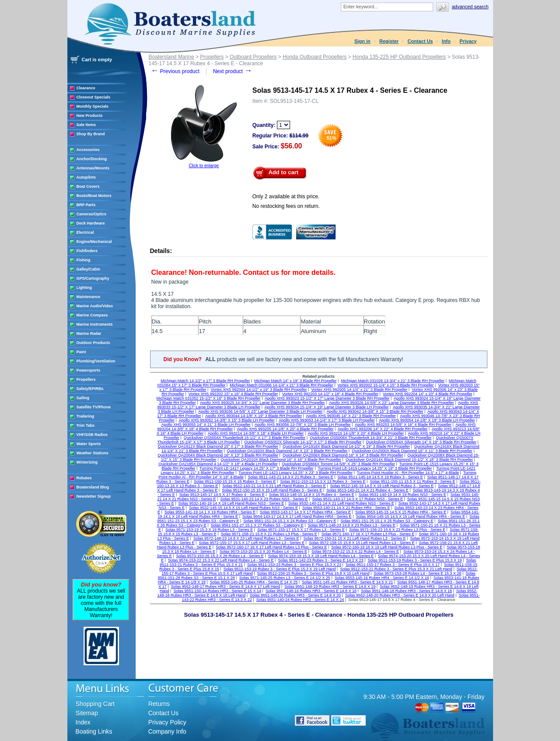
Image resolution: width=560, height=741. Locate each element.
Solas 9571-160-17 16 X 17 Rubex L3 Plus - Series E (368, 534)
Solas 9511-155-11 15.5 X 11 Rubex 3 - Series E (412, 481)
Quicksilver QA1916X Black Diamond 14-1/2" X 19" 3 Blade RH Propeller (346, 446)
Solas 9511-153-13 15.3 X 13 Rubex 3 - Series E (323, 481)
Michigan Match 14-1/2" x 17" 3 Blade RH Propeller (205, 381)
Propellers (86, 379)
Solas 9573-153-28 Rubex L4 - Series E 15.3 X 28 (417, 573)
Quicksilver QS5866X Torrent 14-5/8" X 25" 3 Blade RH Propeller (339, 464)
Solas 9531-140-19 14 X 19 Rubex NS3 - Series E (402, 495)
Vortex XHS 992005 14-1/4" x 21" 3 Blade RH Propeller (359, 390)
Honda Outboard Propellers (315, 57)
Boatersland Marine (171, 57)
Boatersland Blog (93, 487)
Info (446, 41)
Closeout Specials (94, 97)
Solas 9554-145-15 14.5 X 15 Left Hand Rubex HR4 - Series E (410, 516)
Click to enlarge (204, 166)
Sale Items (86, 125)
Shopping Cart (95, 704)
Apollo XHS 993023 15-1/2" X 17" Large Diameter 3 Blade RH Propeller (327, 398)
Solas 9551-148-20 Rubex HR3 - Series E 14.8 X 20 (295, 595)
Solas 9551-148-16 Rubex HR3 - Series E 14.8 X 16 (311, 591)
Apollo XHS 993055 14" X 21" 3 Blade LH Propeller (206, 425)
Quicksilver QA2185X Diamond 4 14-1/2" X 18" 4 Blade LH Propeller (218, 464)
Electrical (85, 232)
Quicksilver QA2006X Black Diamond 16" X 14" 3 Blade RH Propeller (343, 455)
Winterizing (87, 462)
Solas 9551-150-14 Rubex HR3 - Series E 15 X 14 (217, 591)
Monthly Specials (93, 106)
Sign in (362, 41)
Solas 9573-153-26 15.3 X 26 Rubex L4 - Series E (220, 556)
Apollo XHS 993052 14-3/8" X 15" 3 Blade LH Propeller (227, 420)
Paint (81, 352)
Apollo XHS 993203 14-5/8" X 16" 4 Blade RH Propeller (403, 425)
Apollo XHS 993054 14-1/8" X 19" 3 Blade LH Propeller (427, 420)
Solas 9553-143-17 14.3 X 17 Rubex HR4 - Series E (305, 512)
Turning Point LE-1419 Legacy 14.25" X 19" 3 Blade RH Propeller (375, 468)
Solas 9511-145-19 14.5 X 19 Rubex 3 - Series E (380, 477)
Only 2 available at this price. (286, 197)
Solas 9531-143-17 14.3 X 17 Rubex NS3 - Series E (357, 499)
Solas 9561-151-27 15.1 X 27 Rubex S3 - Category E (257, 525)
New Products (90, 116)
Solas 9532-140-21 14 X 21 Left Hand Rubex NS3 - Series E (341, 503)
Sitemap (87, 713)
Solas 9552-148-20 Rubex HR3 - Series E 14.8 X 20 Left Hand (400, 595)
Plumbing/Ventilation (96, 361)
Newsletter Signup (94, 496)
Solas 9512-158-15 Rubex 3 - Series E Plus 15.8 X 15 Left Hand (313, 573)
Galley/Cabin (89, 269)
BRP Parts (86, 205)
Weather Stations (93, 453)
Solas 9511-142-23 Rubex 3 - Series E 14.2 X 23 (320, 560)
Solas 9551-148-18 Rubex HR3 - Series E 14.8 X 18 (406, 591)
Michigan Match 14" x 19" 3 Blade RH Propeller (295, 381)
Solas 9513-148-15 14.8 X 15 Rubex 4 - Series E (312, 495)
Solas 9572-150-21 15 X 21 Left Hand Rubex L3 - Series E (354, 538)
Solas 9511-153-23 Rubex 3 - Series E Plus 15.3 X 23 (294, 565)
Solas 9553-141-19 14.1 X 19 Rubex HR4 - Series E (210, 512)
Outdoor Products (93, 343)
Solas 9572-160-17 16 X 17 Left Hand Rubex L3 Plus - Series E (271, 547)
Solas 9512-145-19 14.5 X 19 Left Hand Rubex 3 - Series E (382, 486)
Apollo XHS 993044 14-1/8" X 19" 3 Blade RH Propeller (254, 416)
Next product (233, 71)
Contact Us (420, 41)
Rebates (84, 478)
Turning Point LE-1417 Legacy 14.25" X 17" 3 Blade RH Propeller (257, 468)
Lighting (84, 288)
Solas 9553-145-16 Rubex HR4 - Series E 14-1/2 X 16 (382, 578)
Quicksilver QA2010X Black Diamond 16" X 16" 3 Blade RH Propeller (281, 460)
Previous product (175, 71)
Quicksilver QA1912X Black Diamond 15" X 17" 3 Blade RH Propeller (218, 446)
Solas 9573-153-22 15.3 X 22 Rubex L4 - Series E (355, 551)
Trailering (86, 416)
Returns (159, 704)
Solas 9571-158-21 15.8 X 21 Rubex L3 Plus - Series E (269, 534)
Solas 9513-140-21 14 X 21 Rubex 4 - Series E (367, 490)
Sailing (83, 398)
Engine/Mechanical (94, 242)
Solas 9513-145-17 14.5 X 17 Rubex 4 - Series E (222, 495)
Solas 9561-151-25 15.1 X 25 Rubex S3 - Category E (387, 521)
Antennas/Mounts (93, 168)
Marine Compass (92, 315)
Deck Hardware (91, 223)
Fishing (84, 260)
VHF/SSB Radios (92, 435)
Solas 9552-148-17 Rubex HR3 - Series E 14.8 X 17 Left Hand (226, 586)
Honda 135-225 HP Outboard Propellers (399, 57)
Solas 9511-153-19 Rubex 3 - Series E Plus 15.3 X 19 (415, 560)
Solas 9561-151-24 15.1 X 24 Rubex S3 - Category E (290, 521)
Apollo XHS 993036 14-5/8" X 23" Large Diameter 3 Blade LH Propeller (260, 411)
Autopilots (86, 177)
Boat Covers (88, 186)
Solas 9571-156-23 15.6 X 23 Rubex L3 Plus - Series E (397, 530)
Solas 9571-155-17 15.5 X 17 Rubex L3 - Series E (301, 530)
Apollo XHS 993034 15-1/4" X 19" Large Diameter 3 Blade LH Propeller (326, 407)
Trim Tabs (86, 425)
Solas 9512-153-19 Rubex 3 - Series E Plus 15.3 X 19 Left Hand (280, 569)
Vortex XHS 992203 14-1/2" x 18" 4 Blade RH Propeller (330, 394)
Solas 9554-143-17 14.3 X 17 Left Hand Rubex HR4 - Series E (297, 516)
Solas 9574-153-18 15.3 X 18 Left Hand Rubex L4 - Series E (321, 556)
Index (83, 722)
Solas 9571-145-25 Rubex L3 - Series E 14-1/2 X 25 (285, 578)
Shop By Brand (91, 134)
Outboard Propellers (253, 57)
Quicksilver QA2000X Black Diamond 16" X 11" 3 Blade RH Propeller (412, 451)
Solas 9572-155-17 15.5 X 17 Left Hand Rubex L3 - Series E (252, 543)
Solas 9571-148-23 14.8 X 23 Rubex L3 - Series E (352, 525)
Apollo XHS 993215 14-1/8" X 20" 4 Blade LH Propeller (356, 433)
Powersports (89, 370)
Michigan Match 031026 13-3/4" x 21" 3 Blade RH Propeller (393, 381)
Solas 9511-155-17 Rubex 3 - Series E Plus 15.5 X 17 (393, 565)
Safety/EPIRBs (90, 389)
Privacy (468, 41)
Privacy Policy (167, 722)
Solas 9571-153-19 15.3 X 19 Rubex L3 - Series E (209, 530)
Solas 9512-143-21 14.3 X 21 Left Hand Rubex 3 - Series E (274, 486)
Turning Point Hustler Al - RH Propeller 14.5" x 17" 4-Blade (408, 473)
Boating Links (94, 731)
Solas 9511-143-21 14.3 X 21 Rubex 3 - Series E (291, 477)
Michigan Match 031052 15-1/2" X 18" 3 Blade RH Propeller (209, 398)
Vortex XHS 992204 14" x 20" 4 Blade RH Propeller (428, 394)
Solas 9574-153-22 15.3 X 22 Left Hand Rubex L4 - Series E (221, 560)
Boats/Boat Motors (94, 196)
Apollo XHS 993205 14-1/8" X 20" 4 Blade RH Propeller (285, 429)
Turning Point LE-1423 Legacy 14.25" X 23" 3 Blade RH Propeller (296, 473)
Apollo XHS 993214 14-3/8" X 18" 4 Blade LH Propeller (256, 433)
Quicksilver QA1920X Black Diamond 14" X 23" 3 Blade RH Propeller (287, 451)
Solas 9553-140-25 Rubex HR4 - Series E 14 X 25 (254, 582)
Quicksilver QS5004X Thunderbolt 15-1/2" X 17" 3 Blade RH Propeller (245, 438)
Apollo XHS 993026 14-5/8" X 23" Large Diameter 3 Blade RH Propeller (392, 403)
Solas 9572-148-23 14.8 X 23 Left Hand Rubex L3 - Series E (246, 538)
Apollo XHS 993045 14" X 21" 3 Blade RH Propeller (351, 416)
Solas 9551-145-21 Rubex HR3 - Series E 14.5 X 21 (347, 582)
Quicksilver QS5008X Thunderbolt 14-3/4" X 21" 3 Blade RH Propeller (371, 438)
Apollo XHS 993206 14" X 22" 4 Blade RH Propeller (383, 429)
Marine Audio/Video (95, 306)
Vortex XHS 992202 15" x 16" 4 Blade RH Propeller (233, 394)
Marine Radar (89, 334)
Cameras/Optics (92, 214)
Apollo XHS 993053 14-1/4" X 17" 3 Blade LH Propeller (327, 420)
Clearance (86, 88)
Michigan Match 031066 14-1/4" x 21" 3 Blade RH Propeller (282, 385)
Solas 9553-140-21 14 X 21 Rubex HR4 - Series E (346, 508)
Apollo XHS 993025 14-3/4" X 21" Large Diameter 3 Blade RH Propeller (262, 403)
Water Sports (89, 444)
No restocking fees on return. (286, 206)
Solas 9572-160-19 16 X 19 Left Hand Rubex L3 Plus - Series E (387, 547)
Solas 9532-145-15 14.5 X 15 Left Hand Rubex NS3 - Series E (243, 508)
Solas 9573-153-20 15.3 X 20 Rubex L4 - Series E (263, 551)
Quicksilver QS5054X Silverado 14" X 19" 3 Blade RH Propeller (421, 442)
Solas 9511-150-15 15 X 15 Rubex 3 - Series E (235, 481)
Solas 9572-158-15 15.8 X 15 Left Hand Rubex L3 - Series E (362, 543)
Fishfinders (87, 251)
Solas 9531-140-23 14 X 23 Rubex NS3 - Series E (264, 499)
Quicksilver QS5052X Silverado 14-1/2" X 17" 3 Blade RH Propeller (303, 442)
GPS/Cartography (93, 278)
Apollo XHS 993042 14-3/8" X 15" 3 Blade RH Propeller (375, 411)
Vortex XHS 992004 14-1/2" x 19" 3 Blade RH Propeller (259, 390)
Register (389, 41)
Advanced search (470, 7)
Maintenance (89, 297)
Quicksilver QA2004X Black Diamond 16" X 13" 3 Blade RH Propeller (218, 455)
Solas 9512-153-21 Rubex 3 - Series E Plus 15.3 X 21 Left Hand (396, 569)
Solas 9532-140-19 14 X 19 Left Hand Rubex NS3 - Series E (231, 503)
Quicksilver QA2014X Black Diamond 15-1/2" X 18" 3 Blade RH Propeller (409, 460)
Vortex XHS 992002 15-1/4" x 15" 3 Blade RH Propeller (386, 385)
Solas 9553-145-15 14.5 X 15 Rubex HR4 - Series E (401, 512)
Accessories (88, 150)
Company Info (167, 731)
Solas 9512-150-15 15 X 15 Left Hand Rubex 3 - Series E (272, 490)
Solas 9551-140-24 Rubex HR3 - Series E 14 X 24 (300, 600)
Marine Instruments (95, 324)
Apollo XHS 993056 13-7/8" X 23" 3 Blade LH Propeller (303, 425)
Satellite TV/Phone (94, 407)
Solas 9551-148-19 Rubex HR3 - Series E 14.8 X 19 (330, 586)
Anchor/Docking (92, 159)
